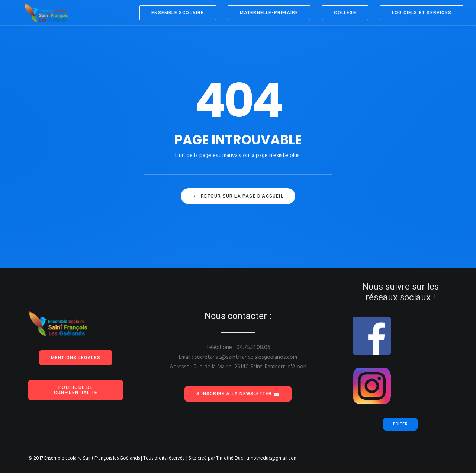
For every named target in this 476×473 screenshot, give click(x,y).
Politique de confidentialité (76, 390)
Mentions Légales (76, 358)
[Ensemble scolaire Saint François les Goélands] (40, 13)
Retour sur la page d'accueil (238, 196)
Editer (400, 424)
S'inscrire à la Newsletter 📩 (238, 394)
